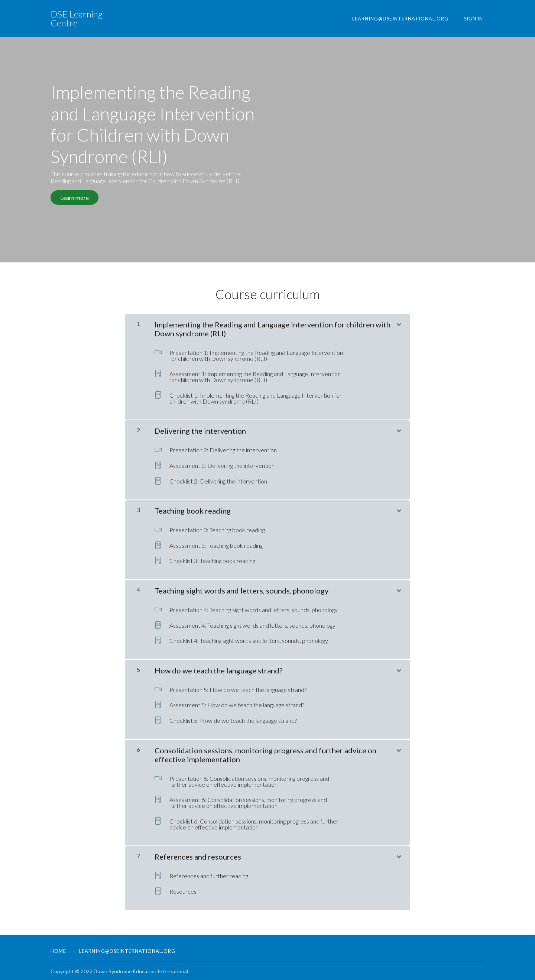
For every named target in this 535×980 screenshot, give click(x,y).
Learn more (74, 198)
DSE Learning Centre (77, 19)
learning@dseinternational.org (404, 19)
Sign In (475, 19)
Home (58, 950)
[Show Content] (398, 321)
